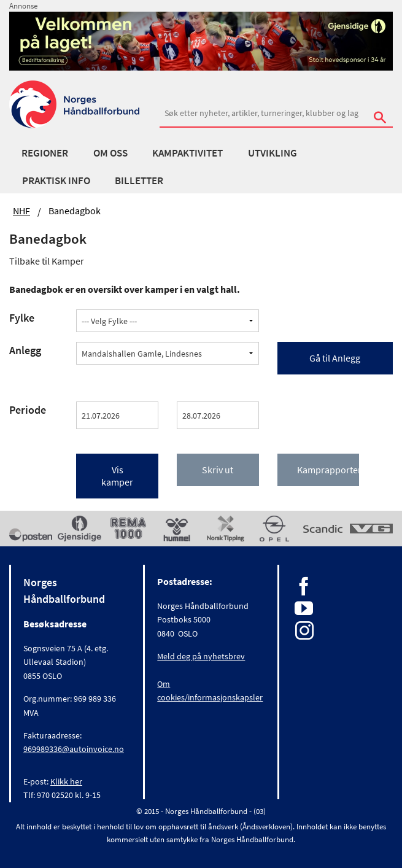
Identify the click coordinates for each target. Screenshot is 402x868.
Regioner (45, 153)
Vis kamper (117, 476)
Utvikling (273, 153)
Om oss (110, 153)
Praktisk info (56, 180)
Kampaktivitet (187, 153)
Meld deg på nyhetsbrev (201, 656)
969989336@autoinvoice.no (74, 749)
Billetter (139, 180)
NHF (21, 211)
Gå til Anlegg (335, 358)
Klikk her (66, 781)
